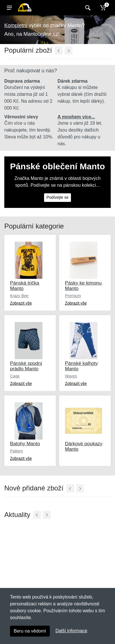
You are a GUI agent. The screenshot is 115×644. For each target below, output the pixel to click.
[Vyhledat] (87, 8)
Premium (73, 296)
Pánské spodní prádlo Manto (26, 366)
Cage (15, 376)
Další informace (71, 631)
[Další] (69, 50)
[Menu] (9, 8)
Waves (71, 376)
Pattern (16, 451)
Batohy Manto (25, 444)
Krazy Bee (19, 296)
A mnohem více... (76, 117)
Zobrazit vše (21, 303)
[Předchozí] (59, 50)
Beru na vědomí (30, 631)
